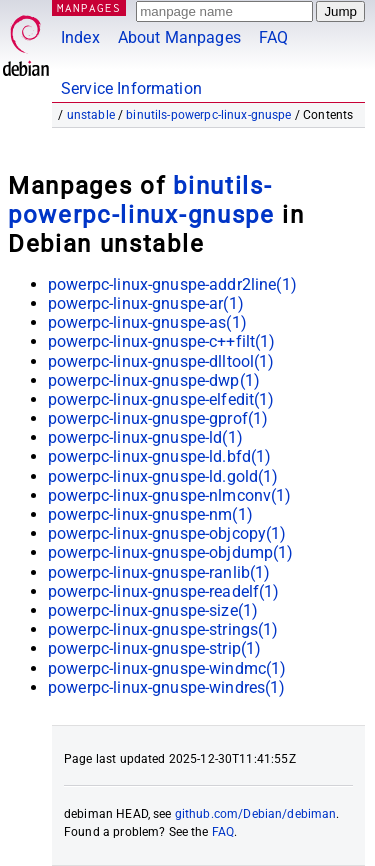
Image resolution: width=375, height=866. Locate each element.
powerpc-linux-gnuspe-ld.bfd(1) (160, 456)
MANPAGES (89, 7)
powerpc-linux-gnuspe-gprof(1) (158, 418)
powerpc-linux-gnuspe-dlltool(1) (161, 361)
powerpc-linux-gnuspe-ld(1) (145, 437)
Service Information (131, 88)
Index (80, 37)
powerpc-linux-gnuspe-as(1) (147, 322)
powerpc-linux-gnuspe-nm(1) (150, 514)
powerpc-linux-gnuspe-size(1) (153, 610)
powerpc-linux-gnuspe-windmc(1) (167, 668)
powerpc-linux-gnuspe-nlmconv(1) (170, 495)
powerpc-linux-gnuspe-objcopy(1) (167, 533)
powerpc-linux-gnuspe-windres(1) (167, 687)
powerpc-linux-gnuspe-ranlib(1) (159, 572)
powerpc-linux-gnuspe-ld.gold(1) (163, 476)
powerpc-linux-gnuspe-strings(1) (163, 629)
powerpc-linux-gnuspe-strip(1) (154, 648)
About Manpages (179, 37)
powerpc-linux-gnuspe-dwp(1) (154, 380)
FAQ (273, 37)
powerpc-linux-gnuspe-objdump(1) (171, 552)
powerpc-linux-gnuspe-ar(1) (146, 303)
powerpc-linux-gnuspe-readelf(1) (164, 591)
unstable (91, 115)
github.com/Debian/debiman (256, 814)
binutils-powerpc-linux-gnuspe (208, 115)
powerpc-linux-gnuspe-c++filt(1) (162, 341)
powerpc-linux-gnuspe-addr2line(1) (172, 284)
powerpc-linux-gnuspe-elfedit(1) (161, 399)
